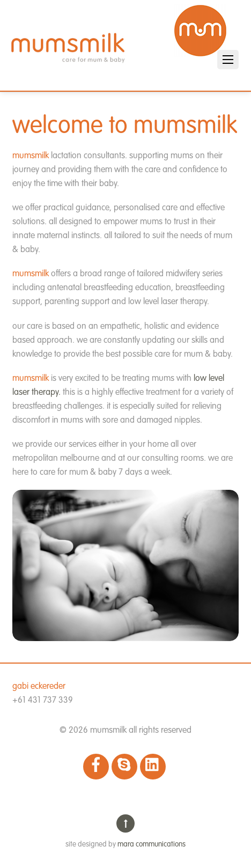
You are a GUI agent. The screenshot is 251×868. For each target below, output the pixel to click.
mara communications (152, 845)
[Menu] (228, 60)
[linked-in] (153, 767)
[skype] (124, 767)
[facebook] (96, 767)
